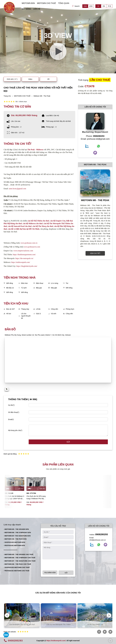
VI (98, 6)
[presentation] (60, 565)
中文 (110, 6)
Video (30, 79)
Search (77, 6)
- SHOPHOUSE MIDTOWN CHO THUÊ (17, 567)
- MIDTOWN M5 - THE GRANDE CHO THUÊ (18, 554)
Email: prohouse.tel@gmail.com (95, 139)
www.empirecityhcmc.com (23, 251)
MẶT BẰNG (26, 9)
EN (104, 6)
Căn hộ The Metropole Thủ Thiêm (95, 624)
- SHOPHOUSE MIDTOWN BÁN (14, 542)
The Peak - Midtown (35, 150)
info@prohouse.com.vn (98, 540)
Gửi (68, 442)
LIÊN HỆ (37, 9)
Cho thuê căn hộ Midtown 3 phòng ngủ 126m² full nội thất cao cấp (14, 498)
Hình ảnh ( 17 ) (12, 79)
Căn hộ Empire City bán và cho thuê (58, 624)
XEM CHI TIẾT (95, 253)
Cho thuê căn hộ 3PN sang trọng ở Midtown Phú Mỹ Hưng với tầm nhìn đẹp (36, 498)
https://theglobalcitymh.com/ (27, 266)
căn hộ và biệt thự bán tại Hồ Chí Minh (24, 229)
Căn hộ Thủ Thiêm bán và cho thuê (21, 624)
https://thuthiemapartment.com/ (24, 255)
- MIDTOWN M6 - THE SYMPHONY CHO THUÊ (19, 558)
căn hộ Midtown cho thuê (33, 223)
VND (85, 6)
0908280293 (102, 534)
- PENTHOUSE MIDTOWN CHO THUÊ (16, 571)
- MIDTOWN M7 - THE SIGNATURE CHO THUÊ (20, 561)
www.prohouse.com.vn (29, 243)
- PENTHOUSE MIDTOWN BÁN (14, 545)
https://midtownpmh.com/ (21, 262)
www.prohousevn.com (32, 247)
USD (91, 6)
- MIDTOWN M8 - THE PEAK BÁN (15, 539)
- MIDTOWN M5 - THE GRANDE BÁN (16, 529)
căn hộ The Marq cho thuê (43, 226)
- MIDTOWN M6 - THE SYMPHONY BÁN (17, 533)
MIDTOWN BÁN (28, 3)
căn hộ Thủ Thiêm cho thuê (38, 221)
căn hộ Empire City (58, 221)
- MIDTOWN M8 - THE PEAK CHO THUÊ (17, 564)
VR (48, 79)
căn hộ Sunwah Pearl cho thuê (20, 226)
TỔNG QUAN (64, 3)
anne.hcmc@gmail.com (18, 189)
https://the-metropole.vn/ (24, 258)
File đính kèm (50, 573)
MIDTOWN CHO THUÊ (46, 3)
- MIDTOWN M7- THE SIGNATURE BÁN (17, 536)
